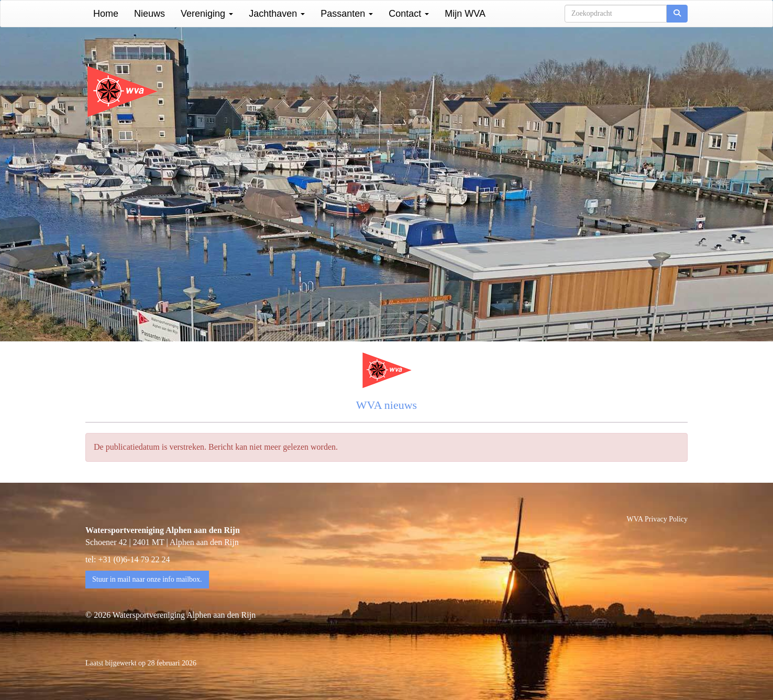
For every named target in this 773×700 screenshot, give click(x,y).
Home (106, 14)
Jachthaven (277, 14)
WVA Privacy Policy (657, 519)
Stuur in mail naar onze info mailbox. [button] (147, 579)
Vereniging (207, 14)
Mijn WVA (465, 14)
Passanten (347, 14)
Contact (409, 14)
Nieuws (150, 14)
